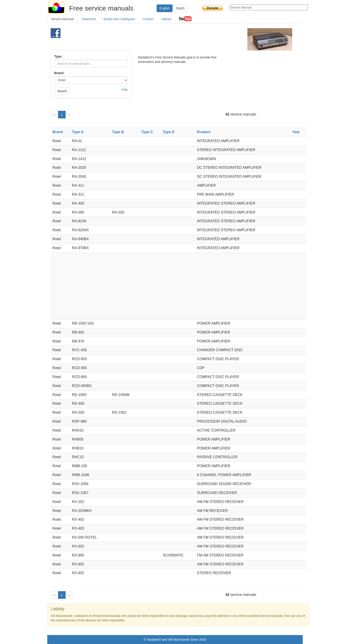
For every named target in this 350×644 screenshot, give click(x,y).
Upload (166, 19)
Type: (58, 56)
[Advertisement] (167, 39)
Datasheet (89, 19)
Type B (118, 132)
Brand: (59, 73)
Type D (169, 132)
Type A (78, 132)
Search (62, 91)
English (165, 8)
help (125, 90)
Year (296, 132)
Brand (58, 132)
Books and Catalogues (119, 19)
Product (204, 132)
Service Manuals (63, 19)
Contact (148, 19)
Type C (147, 132)
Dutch (180, 8)
